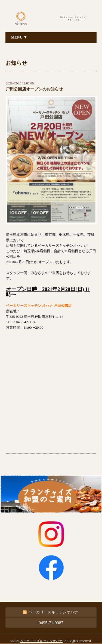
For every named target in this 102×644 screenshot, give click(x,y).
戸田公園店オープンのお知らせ (34, 89)
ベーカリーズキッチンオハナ (41, 641)
